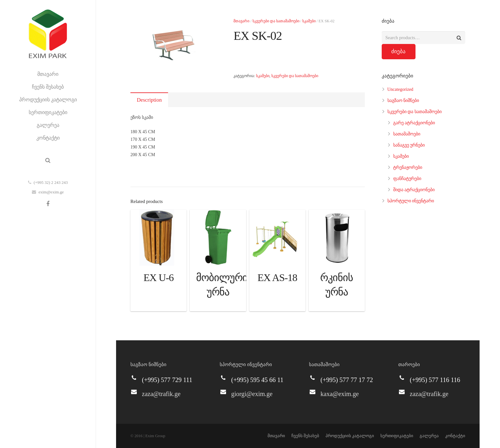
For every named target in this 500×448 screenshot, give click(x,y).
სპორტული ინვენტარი (411, 201)
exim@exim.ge (51, 192)
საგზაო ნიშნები (403, 101)
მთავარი (241, 21)
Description (149, 100)
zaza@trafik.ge (161, 394)
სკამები (309, 21)
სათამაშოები (407, 134)
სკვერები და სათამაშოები (276, 21)
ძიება (398, 51)
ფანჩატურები (407, 179)
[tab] (149, 100)
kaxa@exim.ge (340, 394)
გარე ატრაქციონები (414, 123)
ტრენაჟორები (408, 167)
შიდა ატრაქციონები (414, 190)
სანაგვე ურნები (409, 145)
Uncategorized (401, 89)
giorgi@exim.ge (252, 394)
